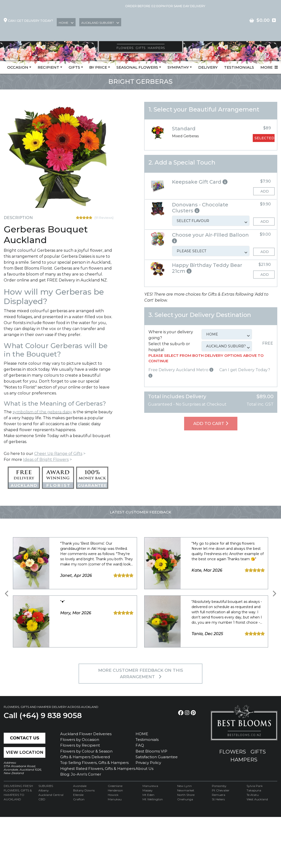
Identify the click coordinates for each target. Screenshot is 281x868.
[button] (211, 182)
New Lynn (184, 786)
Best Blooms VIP (151, 751)
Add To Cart (211, 423)
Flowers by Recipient (80, 745)
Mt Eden (148, 795)
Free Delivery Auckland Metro (181, 370)
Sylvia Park (255, 786)
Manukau (115, 799)
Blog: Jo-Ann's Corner (81, 774)
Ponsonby (219, 786)
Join (237, 21)
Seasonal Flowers (137, 67)
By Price (98, 67)
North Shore (186, 795)
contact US (263, 21)
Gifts (74, 67)
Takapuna (254, 790)
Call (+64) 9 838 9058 (43, 715)
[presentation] (7, 594)
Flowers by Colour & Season (86, 751)
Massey (148, 790)
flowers (233, 752)
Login (218, 21)
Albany (44, 790)
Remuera (219, 795)
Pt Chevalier (221, 790)
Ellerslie (78, 795)
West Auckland (257, 799)
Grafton (79, 799)
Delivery (208, 67)
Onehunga (185, 799)
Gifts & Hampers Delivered (85, 757)
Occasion (18, 67)
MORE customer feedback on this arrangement (141, 673)
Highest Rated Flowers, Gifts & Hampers (98, 769)
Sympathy (178, 67)
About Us (144, 769)
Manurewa (150, 786)
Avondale (80, 786)
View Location (25, 752)
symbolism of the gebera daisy (42, 412)
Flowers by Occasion (80, 740)
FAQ (140, 745)
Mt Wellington (153, 799)
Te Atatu (253, 795)
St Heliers (218, 799)
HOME (142, 734)
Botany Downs (84, 790)
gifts (258, 752)
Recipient (48, 67)
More (269, 67)
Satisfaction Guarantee (157, 757)
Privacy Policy (148, 763)
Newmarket (186, 790)
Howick (113, 795)
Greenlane (115, 786)
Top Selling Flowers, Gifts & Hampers (94, 763)
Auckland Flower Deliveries (86, 734)
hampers (244, 760)
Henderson (115, 790)
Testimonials (239, 67)
